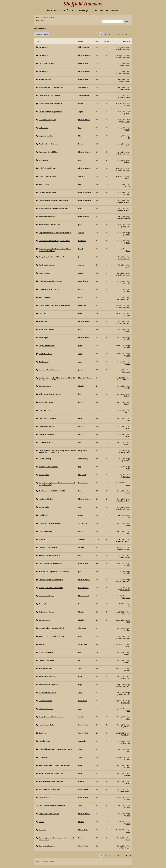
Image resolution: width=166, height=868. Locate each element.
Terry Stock (126, 227)
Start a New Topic (42, 34)
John (129, 533)
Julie (129, 711)
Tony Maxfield (125, 727)
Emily (128, 130)
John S (128, 194)
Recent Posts (40, 20)
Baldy (128, 388)
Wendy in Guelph (125, 695)
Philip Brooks (126, 453)
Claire (128, 654)
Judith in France (125, 299)
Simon (128, 146)
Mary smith (126, 477)
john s (128, 364)
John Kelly (127, 743)
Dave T (128, 114)
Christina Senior (125, 219)
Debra (128, 162)
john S (128, 332)
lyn (129, 469)
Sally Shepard (126, 89)
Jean (129, 412)
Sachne (128, 525)
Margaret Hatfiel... (124, 541)
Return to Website (42, 18)
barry (128, 751)
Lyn (129, 606)
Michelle (127, 622)
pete (129, 517)
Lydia (128, 420)
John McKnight (125, 97)
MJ (129, 138)
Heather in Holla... (124, 202)
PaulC (128, 775)
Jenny (128, 670)
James (128, 348)
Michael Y (127, 461)
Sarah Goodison (125, 791)
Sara (129, 178)
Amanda (127, 235)
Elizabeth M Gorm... (123, 380)
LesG (129, 186)
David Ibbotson (125, 65)
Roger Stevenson (125, 549)
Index (52, 18)
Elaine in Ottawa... (124, 49)
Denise (128, 106)
